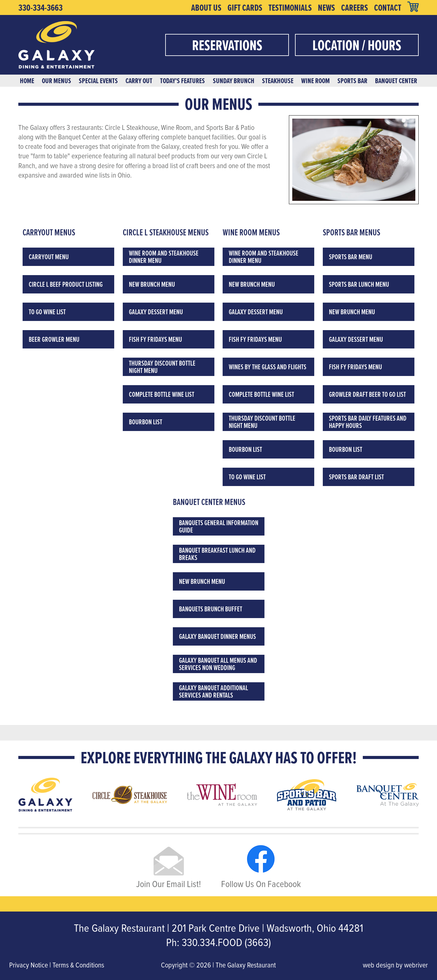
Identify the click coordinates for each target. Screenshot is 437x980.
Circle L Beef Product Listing (66, 284)
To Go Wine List (47, 312)
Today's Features (182, 81)
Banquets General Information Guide (219, 526)
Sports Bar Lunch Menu (359, 284)
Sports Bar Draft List (356, 477)
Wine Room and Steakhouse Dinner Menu (164, 257)
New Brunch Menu (152, 284)
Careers (355, 8)
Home (27, 81)
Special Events (98, 81)
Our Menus (56, 81)
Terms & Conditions (78, 965)
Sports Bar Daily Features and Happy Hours (368, 422)
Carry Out (139, 81)
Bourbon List (146, 422)
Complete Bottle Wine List (162, 394)
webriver (416, 965)
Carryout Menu (49, 257)
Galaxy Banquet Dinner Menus (217, 636)
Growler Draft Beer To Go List (367, 394)
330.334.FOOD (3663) (226, 942)
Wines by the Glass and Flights (268, 367)
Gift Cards (245, 8)
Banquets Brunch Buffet (211, 609)
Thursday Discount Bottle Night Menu (162, 367)
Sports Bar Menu (351, 257)
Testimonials (290, 8)
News (326, 8)
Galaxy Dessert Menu (156, 312)
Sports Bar (352, 81)
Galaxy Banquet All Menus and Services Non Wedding (218, 664)
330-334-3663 (40, 7)
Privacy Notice (29, 965)
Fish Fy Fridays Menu (155, 339)
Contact (388, 8)
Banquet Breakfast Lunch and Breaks (217, 554)
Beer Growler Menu (54, 339)
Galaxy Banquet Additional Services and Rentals (213, 691)
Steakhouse (278, 81)
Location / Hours (357, 45)
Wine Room (315, 81)
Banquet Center (396, 81)
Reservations (227, 45)
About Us (206, 8)
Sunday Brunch (234, 81)
